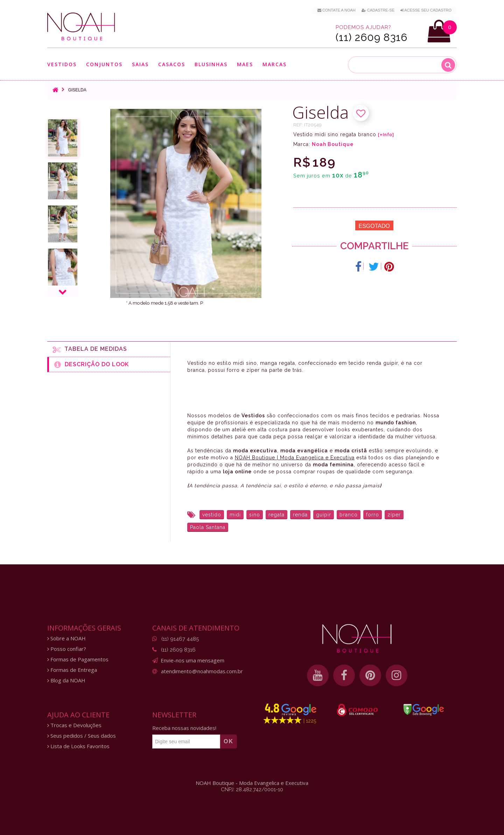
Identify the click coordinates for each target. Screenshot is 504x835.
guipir (324, 515)
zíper (394, 515)
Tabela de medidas (90, 349)
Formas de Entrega (72, 670)
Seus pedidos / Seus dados (82, 736)
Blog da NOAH (66, 680)
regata (276, 515)
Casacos (172, 64)
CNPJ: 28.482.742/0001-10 (252, 789)
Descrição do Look (92, 364)
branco (349, 515)
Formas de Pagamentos (78, 659)
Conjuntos (104, 64)
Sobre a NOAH (66, 638)
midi (235, 515)
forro (373, 515)
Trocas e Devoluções (74, 725)
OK (229, 741)
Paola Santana (208, 527)
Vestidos (62, 64)
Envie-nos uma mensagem (192, 660)
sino (255, 515)
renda (300, 515)
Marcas (275, 64)
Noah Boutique (333, 144)
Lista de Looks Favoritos (78, 746)
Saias (140, 64)
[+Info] (386, 135)
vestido (212, 515)
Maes (245, 64)
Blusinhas (211, 64)
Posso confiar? (67, 649)
